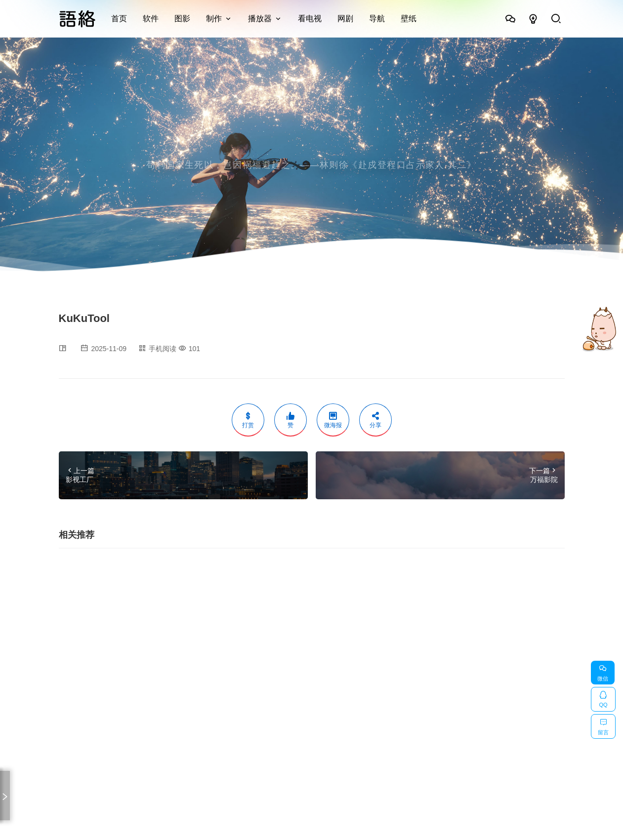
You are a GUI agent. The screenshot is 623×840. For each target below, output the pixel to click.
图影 (182, 19)
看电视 (310, 19)
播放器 (260, 19)
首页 (119, 19)
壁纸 (409, 19)
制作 (214, 19)
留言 (603, 725)
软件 (151, 19)
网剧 (345, 19)
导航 (377, 19)
